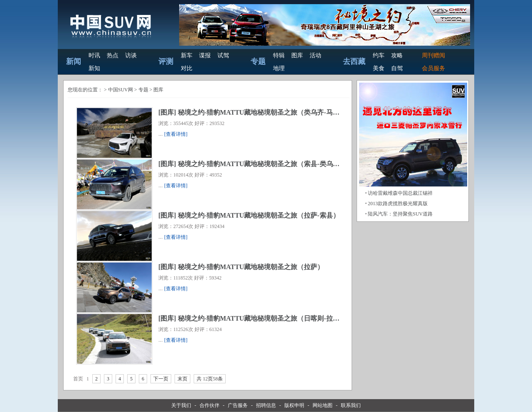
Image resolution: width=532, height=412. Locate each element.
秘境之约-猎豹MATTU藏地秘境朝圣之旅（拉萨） (251, 267)
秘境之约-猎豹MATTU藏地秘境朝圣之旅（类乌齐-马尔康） (265, 112)
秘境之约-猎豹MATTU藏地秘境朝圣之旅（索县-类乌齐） (262, 164)
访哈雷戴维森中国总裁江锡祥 (400, 193)
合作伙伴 (209, 405)
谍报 (205, 55)
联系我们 (351, 405)
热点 (113, 55)
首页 (78, 379)
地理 (279, 68)
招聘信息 (266, 405)
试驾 (223, 55)
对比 (187, 68)
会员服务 (433, 68)
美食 (379, 68)
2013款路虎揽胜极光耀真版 (398, 204)
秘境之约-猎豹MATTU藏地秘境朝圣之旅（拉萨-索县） (259, 215)
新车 (187, 55)
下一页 (161, 379)
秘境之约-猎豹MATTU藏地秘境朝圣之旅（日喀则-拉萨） (262, 318)
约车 (379, 55)
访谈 (131, 55)
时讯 (94, 55)
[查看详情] (176, 134)
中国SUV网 (121, 90)
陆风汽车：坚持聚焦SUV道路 (400, 214)
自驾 (397, 68)
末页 (182, 379)
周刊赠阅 (433, 55)
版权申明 (294, 405)
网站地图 (323, 405)
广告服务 (238, 405)
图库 (297, 55)
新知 (94, 68)
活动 (315, 55)
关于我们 (181, 405)
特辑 (279, 55)
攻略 (397, 55)
